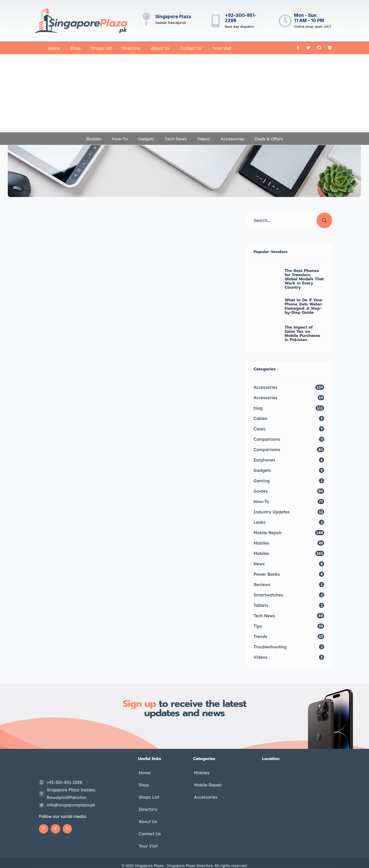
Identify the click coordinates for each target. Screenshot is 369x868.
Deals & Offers (269, 139)
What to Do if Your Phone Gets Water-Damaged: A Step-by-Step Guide (304, 306)
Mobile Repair (207, 784)
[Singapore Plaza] (146, 19)
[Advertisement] (185, 93)
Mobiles (94, 139)
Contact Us (191, 48)
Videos (204, 139)
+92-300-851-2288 (64, 782)
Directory (131, 48)
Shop (75, 48)
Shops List (101, 48)
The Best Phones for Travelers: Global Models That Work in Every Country (304, 279)
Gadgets (146, 139)
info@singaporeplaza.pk (71, 805)
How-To (120, 139)
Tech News (176, 139)
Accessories (232, 139)
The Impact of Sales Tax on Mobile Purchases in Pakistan (302, 334)
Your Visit (222, 48)
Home (54, 48)
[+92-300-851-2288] (216, 21)
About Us (160, 48)
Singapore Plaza (173, 17)
